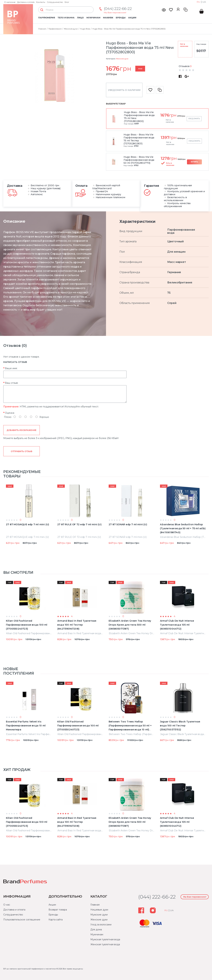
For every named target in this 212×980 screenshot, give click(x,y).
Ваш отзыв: (12, 383)
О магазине (10, 2)
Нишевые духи (99, 910)
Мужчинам (93, 18)
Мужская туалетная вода (105, 939)
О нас (7, 905)
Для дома (96, 930)
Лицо (80, 18)
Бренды (121, 18)
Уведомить (194, 119)
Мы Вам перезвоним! (115, 12)
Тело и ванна (66, 18)
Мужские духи (99, 915)
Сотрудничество (55, 2)
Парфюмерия (47, 18)
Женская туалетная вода (105, 944)
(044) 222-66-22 (118, 9)
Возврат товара (58, 910)
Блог (67, 2)
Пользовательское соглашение (22, 920)
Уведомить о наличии (124, 90)
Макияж (108, 18)
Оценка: (10, 413)
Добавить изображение (22, 430)
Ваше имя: (11, 368)
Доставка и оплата (26, 2)
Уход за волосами (101, 925)
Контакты (41, 2)
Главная (95, 905)
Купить (194, 162)
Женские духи (122, 59)
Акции (132, 18)
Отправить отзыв (21, 451)
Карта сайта (56, 920)
